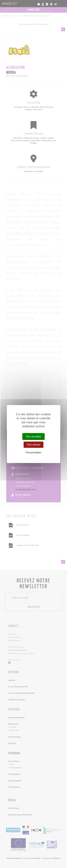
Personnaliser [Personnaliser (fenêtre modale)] (34, 453)
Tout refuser (33, 445)
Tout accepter (33, 436)
